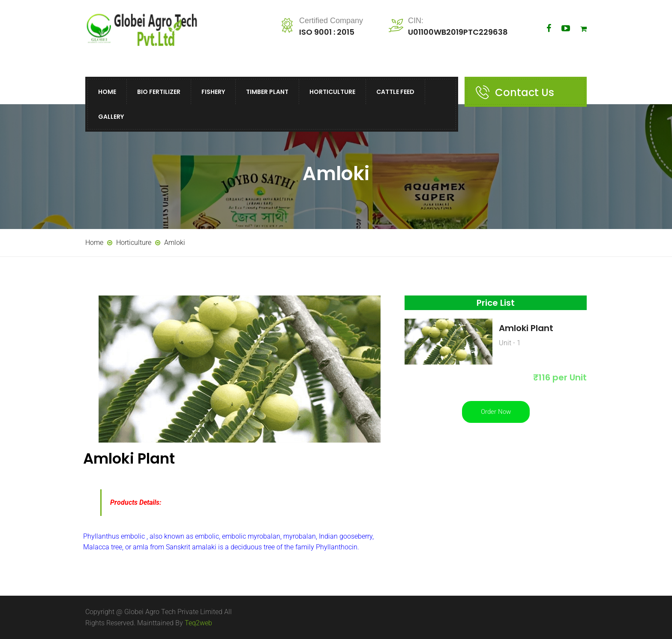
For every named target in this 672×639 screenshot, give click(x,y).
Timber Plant (267, 92)
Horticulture (332, 92)
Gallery (111, 117)
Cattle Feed (395, 92)
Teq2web (198, 623)
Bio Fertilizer (159, 92)
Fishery (213, 92)
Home (107, 92)
